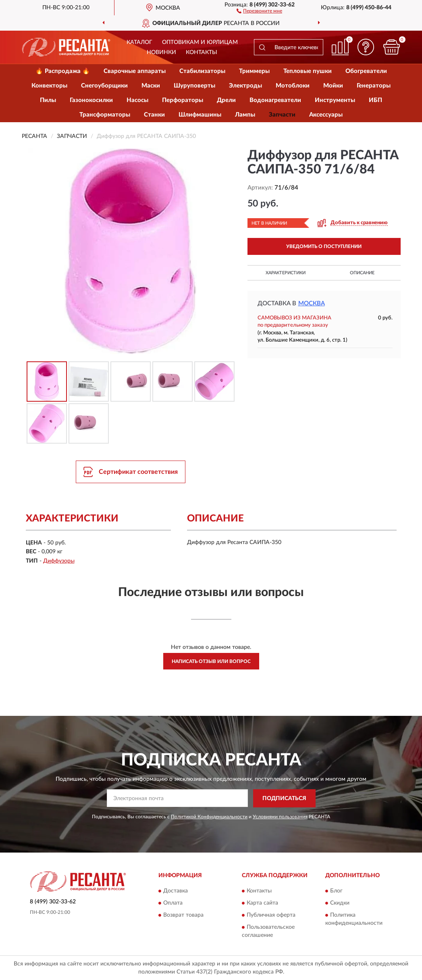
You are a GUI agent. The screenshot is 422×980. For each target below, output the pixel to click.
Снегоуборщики (104, 86)
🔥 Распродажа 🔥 (63, 71)
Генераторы (374, 86)
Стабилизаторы (202, 71)
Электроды (245, 86)
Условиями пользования (280, 817)
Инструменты (335, 100)
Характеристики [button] (286, 273)
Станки (154, 115)
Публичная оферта (271, 915)
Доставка (176, 891)
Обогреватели (366, 71)
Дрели (226, 100)
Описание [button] (362, 273)
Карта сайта (262, 903)
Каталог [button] (139, 42)
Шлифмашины (200, 115)
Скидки (340, 903)
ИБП (375, 100)
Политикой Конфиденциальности (209, 817)
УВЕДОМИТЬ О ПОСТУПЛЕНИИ (324, 246)
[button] (259, 10)
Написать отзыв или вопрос (211, 661)
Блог (336, 891)
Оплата (173, 903)
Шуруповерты (194, 86)
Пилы (48, 100)
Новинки (161, 52)
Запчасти (282, 115)
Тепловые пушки (308, 71)
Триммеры (254, 71)
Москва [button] (312, 303)
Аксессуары (326, 115)
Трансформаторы (105, 115)
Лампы (245, 115)
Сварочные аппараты (135, 71)
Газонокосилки (91, 100)
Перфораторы (183, 100)
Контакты (202, 52)
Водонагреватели (275, 100)
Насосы (137, 100)
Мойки (333, 86)
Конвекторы (49, 86)
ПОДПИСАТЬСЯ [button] (284, 799)
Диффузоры (59, 561)
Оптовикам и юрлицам (200, 42)
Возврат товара (183, 915)
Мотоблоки (293, 86)
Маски (151, 86)
